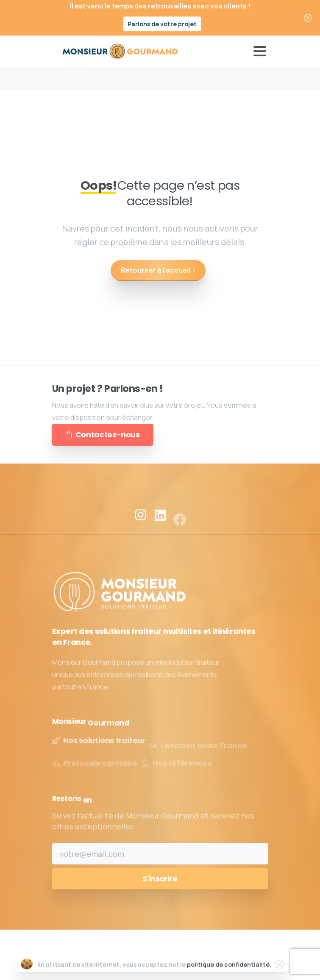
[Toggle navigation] (260, 51)
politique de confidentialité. (229, 971)
